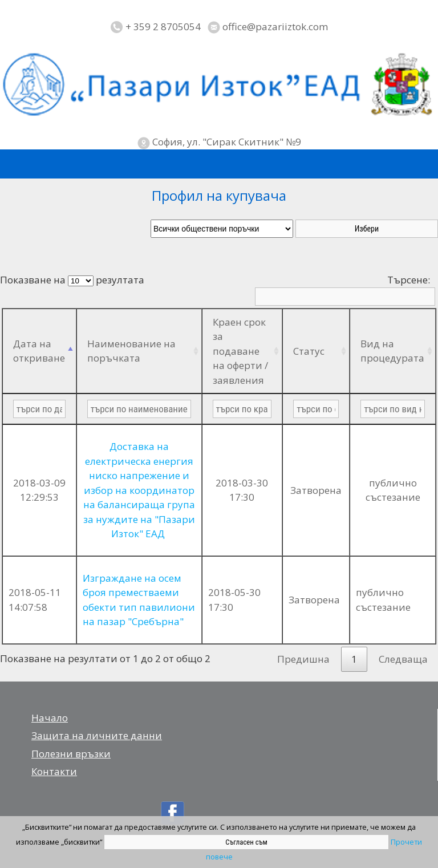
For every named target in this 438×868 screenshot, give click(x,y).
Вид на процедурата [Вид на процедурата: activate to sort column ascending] (392, 351)
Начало (50, 718)
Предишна (303, 659)
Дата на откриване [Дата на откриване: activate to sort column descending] (39, 351)
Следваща (403, 659)
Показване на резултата (72, 280)
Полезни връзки (71, 754)
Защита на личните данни (97, 735)
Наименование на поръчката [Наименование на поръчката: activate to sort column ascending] (131, 351)
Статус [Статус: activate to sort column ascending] (309, 351)
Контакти (54, 771)
